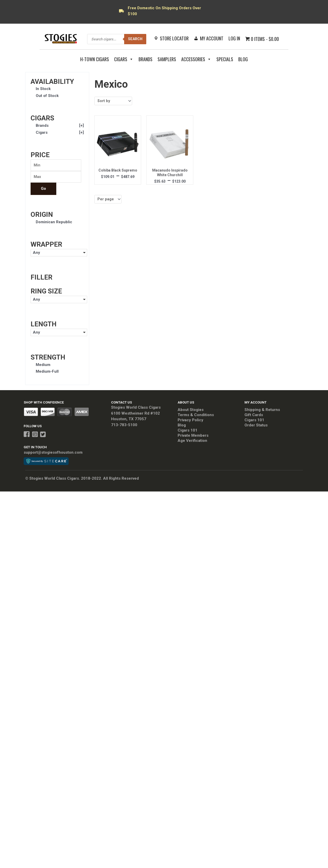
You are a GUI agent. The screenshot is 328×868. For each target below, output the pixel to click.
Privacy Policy (190, 421)
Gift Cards (254, 416)
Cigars (124, 59)
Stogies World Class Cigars (136, 408)
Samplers (167, 59)
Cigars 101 (188, 431)
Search (134, 39)
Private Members (193, 436)
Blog (243, 59)
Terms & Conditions (196, 416)
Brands (145, 59)
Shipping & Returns (262, 411)
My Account (212, 38)
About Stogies (191, 411)
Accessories (196, 59)
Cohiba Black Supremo (118, 171)
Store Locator (174, 38)
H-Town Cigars (95, 59)
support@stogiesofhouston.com (53, 453)
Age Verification (192, 442)
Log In (234, 38)
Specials (225, 59)
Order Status (256, 426)
